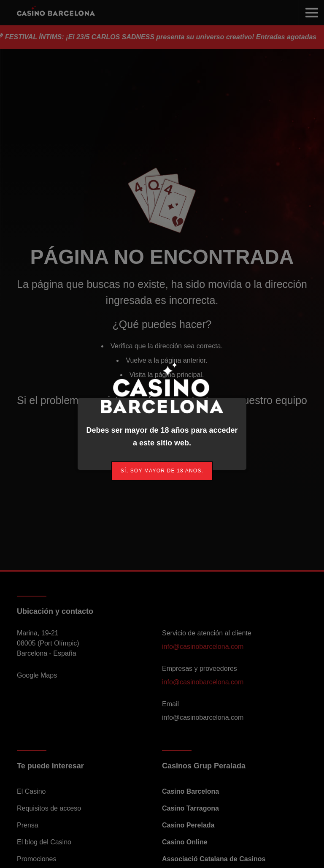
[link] (162, 471)
